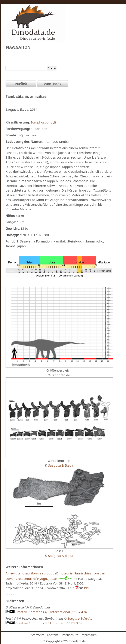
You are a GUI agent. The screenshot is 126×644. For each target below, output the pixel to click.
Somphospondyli (43, 122)
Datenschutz (69, 635)
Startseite (38, 635)
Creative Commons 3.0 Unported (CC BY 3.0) (44, 623)
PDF (82, 588)
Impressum (89, 635)
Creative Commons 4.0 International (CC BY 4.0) (46, 612)
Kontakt (53, 635)
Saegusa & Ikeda (61, 465)
